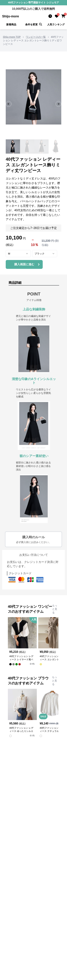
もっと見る (55, 609)
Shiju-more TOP (12, 37)
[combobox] (18, 254)
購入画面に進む (28, 264)
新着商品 (11, 24)
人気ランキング (56, 24)
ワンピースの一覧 (36, 37)
